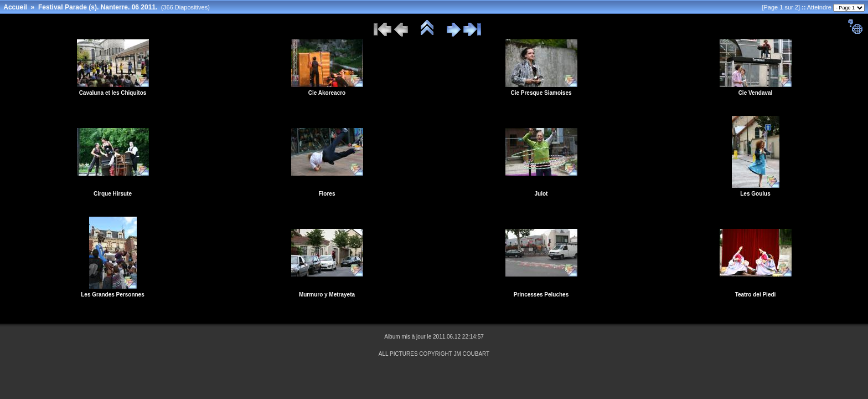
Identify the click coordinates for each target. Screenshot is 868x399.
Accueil (15, 7)
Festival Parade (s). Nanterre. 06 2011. (98, 7)
